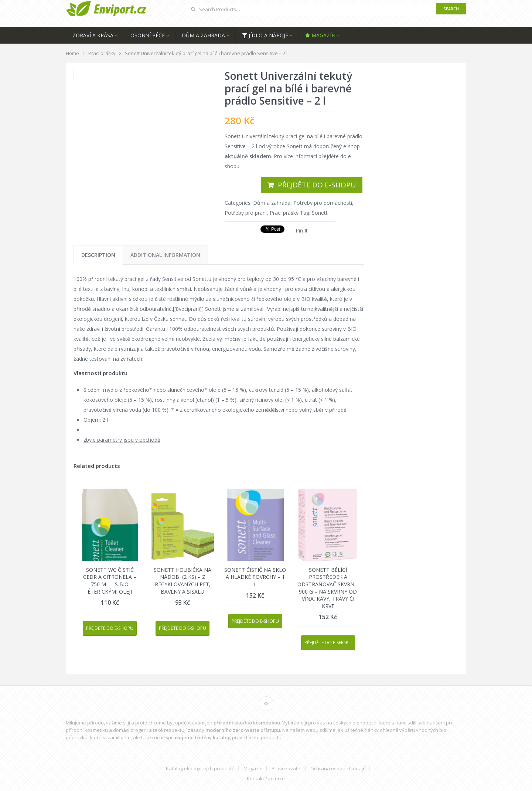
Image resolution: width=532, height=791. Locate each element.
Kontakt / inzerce (266, 779)
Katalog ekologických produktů (200, 769)
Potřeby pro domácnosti (323, 203)
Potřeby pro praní (246, 213)
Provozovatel (287, 769)
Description (98, 255)
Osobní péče (148, 35)
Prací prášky (284, 213)
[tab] (98, 255)
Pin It (302, 230)
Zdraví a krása (93, 35)
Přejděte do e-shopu (317, 185)
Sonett (320, 213)
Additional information (165, 255)
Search (451, 9)
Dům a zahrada (203, 35)
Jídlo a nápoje (265, 35)
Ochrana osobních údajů (338, 769)
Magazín (320, 35)
